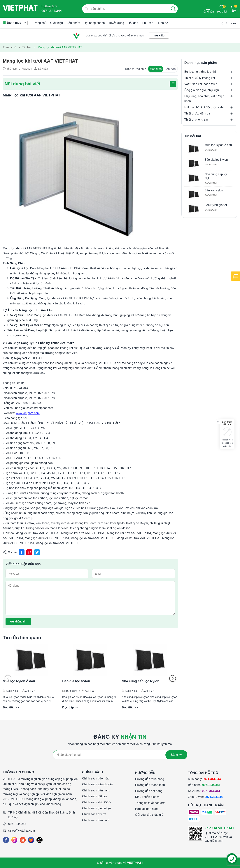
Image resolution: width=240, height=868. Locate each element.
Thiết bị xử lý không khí (200, 78)
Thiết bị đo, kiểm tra (197, 113)
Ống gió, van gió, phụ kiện (202, 90)
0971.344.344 (17, 824)
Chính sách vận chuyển (98, 784)
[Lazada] (31, 840)
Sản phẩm (73, 23)
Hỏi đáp (133, 23)
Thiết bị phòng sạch (197, 120)
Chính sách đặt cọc (95, 796)
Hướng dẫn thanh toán (150, 785)
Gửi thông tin (18, 622)
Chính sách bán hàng (96, 790)
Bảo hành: (204, 785)
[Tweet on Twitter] (37, 552)
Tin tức (148, 23)
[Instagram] (14, 840)
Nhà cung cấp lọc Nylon (141, 681)
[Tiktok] (40, 840)
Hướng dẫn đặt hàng (149, 791)
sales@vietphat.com (22, 831)
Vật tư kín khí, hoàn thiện (201, 84)
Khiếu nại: (204, 791)
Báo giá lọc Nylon (76, 681)
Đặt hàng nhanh (94, 23)
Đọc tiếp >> (11, 707)
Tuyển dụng (116, 23)
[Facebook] (6, 840)
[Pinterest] (29, 552)
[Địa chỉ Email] (120, 755)
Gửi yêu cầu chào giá (149, 815)
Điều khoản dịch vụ (148, 797)
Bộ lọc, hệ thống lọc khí (200, 72)
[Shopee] (23, 840)
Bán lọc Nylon (214, 190)
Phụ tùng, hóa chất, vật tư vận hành (204, 99)
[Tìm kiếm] (173, 9)
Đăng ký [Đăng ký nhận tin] (176, 755)
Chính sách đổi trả (94, 814)
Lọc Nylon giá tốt (216, 205)
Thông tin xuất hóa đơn (150, 803)
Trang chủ (40, 23)
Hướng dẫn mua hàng (149, 779)
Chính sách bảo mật (95, 778)
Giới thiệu (57, 23)
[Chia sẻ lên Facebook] (22, 552)
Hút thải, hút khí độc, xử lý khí (204, 107)
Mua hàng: (204, 779)
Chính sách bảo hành (96, 820)
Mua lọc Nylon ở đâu (19, 681)
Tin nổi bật (193, 136)
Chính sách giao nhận (97, 808)
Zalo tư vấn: (205, 797)
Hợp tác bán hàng (147, 809)
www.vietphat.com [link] (28, 413)
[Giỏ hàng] (234, 9)
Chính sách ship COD (96, 802)
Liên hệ (163, 23)
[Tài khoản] (208, 9)
